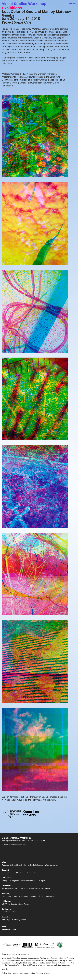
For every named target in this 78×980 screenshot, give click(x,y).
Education (6, 917)
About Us (5, 865)
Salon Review (24, 904)
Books (26, 889)
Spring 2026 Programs (10, 881)
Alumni (23, 920)
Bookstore (15, 904)
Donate (5, 873)
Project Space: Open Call (11, 897)
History (14, 912)
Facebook (31, 865)
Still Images (19, 889)
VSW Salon (7, 878)
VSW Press (6, 904)
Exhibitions (12, 8)
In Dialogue (40, 881)
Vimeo (47, 889)
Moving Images (8, 889)
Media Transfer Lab (37, 889)
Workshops (15, 920)
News (4, 927)
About (5, 862)
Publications (7, 901)
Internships (6, 920)
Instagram (39, 865)
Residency (6, 894)
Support (5, 870)
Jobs (24, 865)
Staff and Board (16, 865)
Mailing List (54, 865)
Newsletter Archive (9, 930)
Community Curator (27, 881)
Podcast (40, 897)
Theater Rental (29, 873)
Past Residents (49, 897)
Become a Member (16, 873)
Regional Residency (29, 897)
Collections (7, 886)
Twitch (46, 865)
